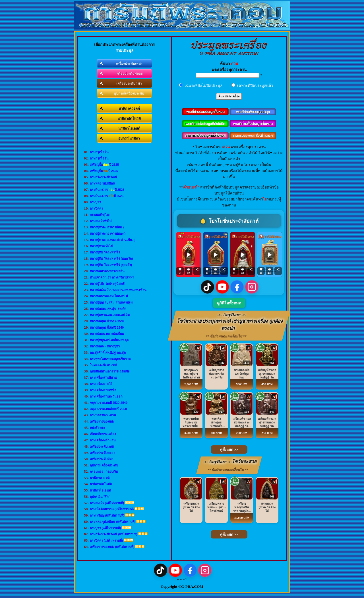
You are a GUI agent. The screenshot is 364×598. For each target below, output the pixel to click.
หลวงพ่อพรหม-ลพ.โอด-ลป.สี (109, 296)
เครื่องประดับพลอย (103, 453)
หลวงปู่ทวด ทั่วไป (101, 246)
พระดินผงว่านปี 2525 (107, 190)
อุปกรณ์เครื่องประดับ (104, 465)
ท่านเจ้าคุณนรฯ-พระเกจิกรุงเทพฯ (112, 277)
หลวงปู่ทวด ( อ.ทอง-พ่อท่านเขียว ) (113, 240)
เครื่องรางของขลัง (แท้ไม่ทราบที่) (112, 547)
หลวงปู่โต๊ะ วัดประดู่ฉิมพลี (107, 284)
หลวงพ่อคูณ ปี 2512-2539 (107, 321)
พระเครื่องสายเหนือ (103, 390)
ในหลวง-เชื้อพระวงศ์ (104, 365)
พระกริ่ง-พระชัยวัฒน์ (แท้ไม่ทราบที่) (114, 534)
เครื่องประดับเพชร (102, 447)
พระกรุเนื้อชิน (99, 158)
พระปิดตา (96, 208)
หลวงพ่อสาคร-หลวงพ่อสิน (107, 271)
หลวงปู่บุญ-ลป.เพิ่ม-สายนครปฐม (111, 302)
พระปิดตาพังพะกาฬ (103, 415)
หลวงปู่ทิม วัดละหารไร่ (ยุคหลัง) (111, 265)
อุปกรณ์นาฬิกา (100, 497)
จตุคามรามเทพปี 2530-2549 (109, 403)
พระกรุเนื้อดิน (99, 152)
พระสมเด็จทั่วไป (101, 221)
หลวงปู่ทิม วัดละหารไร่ (105, 252)
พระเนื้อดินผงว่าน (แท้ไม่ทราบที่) (112, 509)
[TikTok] (207, 287)
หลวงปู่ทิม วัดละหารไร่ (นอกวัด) (111, 259)
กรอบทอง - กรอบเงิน (104, 472)
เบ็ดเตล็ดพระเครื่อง (103, 434)
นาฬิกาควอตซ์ (100, 478)
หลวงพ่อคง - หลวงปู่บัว (105, 346)
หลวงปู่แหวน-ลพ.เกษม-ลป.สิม (110, 315)
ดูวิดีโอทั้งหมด (229, 303)
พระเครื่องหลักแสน (103, 440)
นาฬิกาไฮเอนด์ (100, 490)
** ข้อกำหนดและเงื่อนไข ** (226, 336)
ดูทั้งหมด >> (229, 450)
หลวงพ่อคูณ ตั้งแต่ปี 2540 (107, 327)
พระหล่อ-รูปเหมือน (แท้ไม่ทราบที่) (113, 522)
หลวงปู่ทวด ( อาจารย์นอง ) (108, 234)
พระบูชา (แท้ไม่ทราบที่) (105, 528)
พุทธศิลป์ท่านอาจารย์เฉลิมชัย (110, 371)
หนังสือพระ (97, 428)
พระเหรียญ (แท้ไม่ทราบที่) (107, 515)
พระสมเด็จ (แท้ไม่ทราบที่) (107, 503)
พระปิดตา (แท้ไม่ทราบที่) (106, 540)
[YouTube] (222, 287)
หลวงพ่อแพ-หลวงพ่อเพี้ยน (107, 334)
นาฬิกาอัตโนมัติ (101, 484)
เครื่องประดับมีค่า (102, 459)
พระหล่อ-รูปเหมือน (103, 183)
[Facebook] (237, 287)
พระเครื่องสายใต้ (101, 384)
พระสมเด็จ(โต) (100, 215)
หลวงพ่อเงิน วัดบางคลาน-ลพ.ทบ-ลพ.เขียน (118, 290)
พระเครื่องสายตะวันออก (106, 396)
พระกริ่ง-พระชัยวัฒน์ (104, 177)
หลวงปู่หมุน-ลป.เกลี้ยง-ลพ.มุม (109, 340)
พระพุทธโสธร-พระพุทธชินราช (110, 359)
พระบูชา (95, 202)
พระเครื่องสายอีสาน (103, 378)
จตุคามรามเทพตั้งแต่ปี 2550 (108, 409)
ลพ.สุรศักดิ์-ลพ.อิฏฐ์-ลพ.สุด (108, 353)
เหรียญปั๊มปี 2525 (105, 165)
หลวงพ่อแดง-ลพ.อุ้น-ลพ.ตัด (108, 309)
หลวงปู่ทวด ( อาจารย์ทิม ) (107, 227)
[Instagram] (252, 287)
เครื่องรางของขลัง (102, 421)
